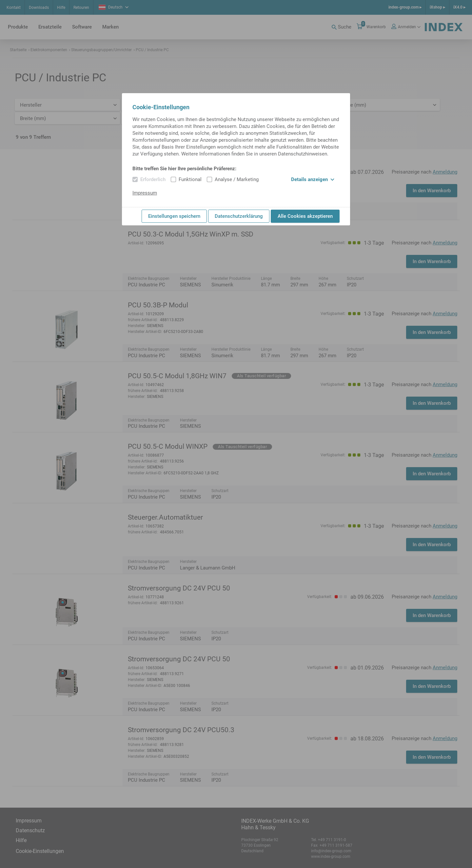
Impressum (145, 193)
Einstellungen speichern (174, 216)
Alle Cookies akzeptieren (305, 216)
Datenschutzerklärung (239, 216)
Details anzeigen (313, 179)
